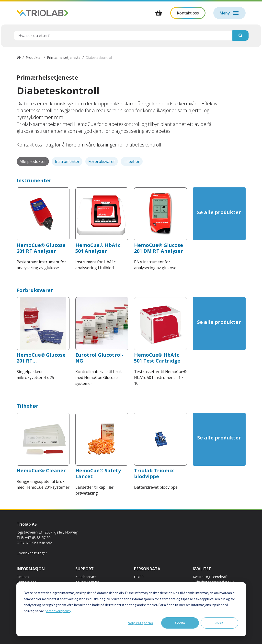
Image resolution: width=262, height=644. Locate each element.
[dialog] (131, 609)
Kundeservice (86, 577)
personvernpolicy (58, 611)
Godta (180, 623)
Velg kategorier (141, 623)
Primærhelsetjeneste (64, 57)
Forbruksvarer (102, 161)
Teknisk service (87, 582)
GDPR (139, 577)
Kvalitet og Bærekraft (210, 577)
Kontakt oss (26, 582)
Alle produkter (33, 161)
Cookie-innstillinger (32, 553)
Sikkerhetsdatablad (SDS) (213, 582)
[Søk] (240, 36)
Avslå (219, 623)
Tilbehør (132, 161)
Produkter (34, 57)
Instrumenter (67, 161)
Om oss (23, 577)
